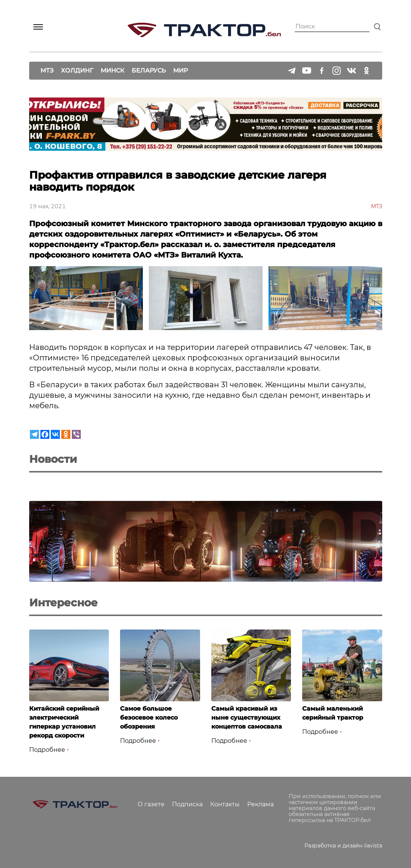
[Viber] (76, 434)
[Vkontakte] (55, 434)
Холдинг (77, 70)
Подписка (187, 804)
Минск (112, 70)
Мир (180, 70)
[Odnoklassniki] (66, 434)
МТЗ (47, 70)
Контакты (225, 804)
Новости (53, 459)
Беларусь (149, 70)
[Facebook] (45, 434)
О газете (151, 804)
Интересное (63, 603)
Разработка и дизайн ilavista (343, 846)
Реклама (260, 804)
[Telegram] (34, 434)
